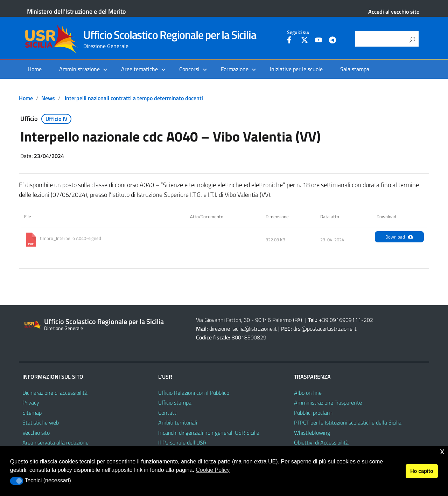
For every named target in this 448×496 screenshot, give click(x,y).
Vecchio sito (36, 433)
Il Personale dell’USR (182, 442)
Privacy (31, 402)
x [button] (442, 451)
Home (35, 69)
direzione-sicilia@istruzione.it (243, 329)
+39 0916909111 (340, 320)
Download (399, 237)
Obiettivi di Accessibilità (321, 442)
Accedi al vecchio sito (394, 12)
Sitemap (32, 413)
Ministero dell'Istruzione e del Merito (76, 11)
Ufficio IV (57, 119)
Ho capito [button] (422, 471)
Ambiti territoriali (178, 422)
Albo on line (308, 393)
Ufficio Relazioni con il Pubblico (194, 393)
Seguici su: (298, 32)
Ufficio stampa (175, 402)
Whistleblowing (312, 433)
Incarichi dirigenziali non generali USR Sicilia (209, 433)
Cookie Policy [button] (213, 470)
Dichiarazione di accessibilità (55, 393)
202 (368, 320)
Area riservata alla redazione (55, 442)
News (48, 98)
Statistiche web (41, 422)
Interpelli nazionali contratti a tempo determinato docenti (134, 98)
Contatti (168, 413)
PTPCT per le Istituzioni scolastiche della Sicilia (348, 422)
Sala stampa (355, 69)
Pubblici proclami (313, 413)
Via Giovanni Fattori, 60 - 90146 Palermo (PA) (249, 320)
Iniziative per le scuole (296, 69)
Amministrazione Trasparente (328, 402)
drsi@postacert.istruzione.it (325, 329)
